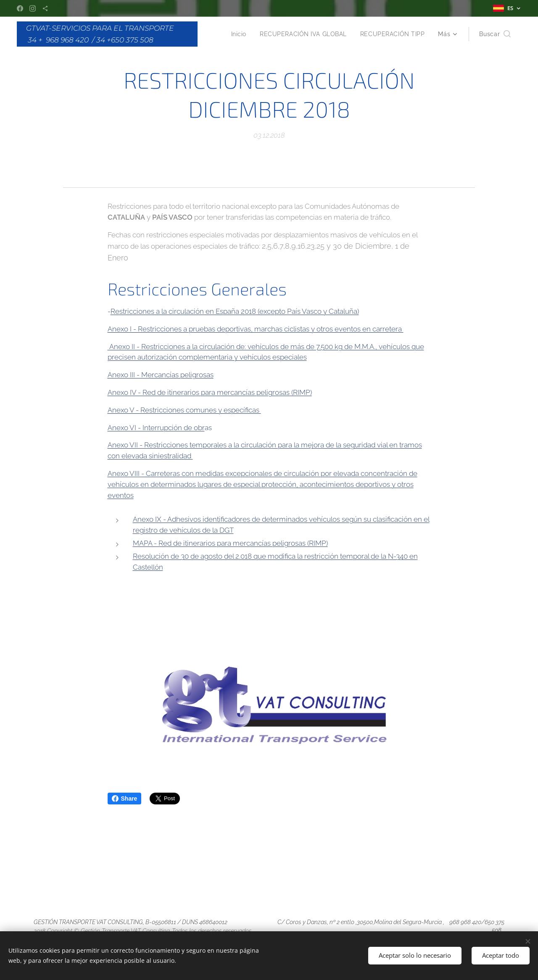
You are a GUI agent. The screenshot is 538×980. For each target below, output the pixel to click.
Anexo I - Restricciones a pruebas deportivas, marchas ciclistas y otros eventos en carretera (256, 328)
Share (125, 799)
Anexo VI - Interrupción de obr (156, 427)
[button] (495, 34)
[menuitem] (236, 34)
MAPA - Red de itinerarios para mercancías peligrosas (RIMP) (230, 543)
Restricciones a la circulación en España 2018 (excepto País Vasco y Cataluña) (235, 311)
